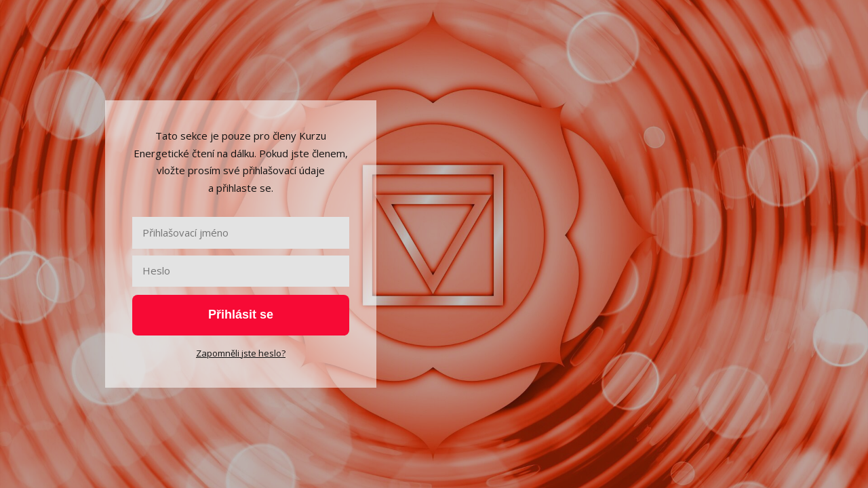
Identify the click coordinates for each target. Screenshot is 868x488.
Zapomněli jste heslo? (241, 353)
